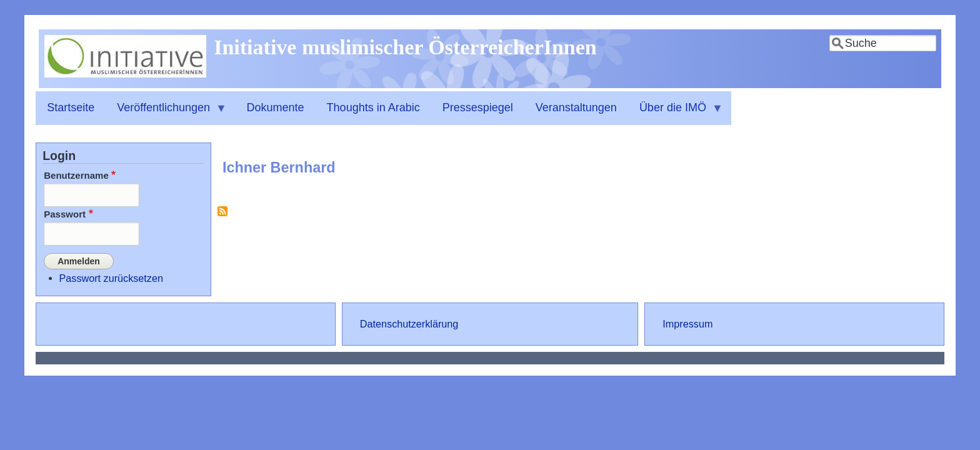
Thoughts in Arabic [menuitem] (373, 107)
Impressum (687, 324)
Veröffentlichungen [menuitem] (166, 113)
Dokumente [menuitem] (276, 107)
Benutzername (76, 175)
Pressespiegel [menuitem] (478, 107)
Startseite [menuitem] (71, 107)
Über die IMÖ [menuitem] (676, 113)
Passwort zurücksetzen (111, 278)
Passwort (65, 214)
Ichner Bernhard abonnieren (222, 216)
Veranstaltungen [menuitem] (576, 107)
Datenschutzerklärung (409, 324)
